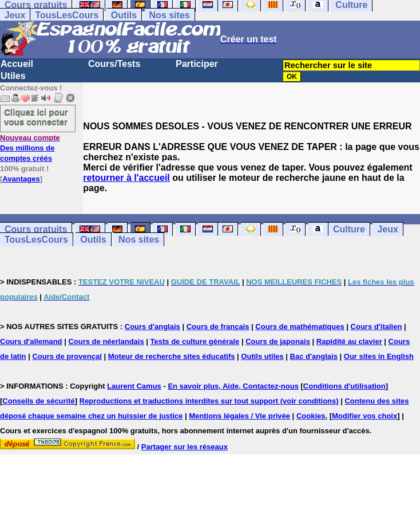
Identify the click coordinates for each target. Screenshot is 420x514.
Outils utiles (262, 356)
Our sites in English (379, 356)
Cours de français (218, 327)
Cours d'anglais (152, 327)
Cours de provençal (67, 356)
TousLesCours (67, 15)
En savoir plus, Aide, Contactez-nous (233, 386)
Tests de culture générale (195, 341)
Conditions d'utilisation (344, 386)
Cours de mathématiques (300, 327)
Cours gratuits (36, 229)
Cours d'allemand (31, 341)
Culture (349, 229)
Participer (197, 64)
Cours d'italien (377, 327)
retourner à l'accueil (126, 178)
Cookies (311, 416)
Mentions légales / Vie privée (239, 416)
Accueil (17, 64)
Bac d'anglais (314, 356)
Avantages (21, 179)
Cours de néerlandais (106, 341)
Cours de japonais (278, 341)
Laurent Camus (134, 386)
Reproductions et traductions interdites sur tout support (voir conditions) (209, 401)
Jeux (15, 15)
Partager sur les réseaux (185, 447)
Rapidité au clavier (349, 341)
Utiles (13, 76)
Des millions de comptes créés (30, 148)
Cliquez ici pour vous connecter (36, 117)
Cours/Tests (114, 64)
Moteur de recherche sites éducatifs (172, 356)
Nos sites (170, 15)
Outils (124, 15)
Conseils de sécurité (38, 401)
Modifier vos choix (364, 416)
